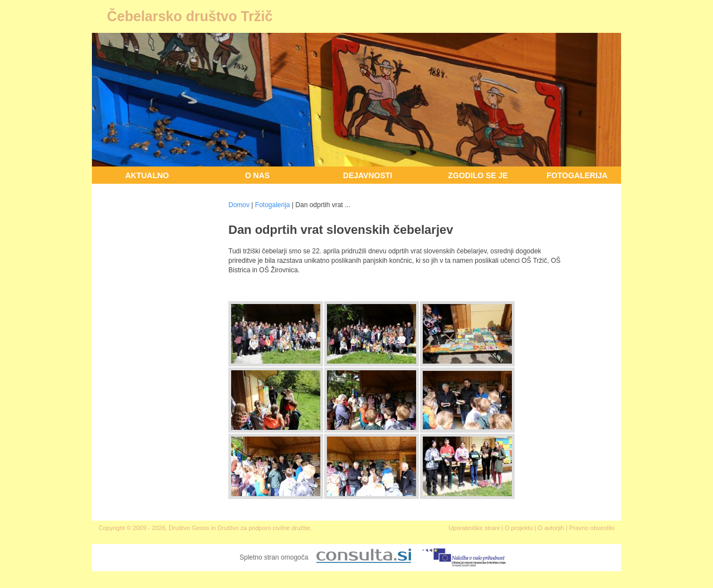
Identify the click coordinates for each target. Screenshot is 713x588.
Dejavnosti (368, 175)
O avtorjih (551, 528)
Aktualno (147, 175)
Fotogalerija (577, 175)
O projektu (519, 528)
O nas (257, 175)
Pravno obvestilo (592, 528)
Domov (239, 205)
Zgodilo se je (478, 175)
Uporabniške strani (474, 528)
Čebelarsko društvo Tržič (190, 16)
